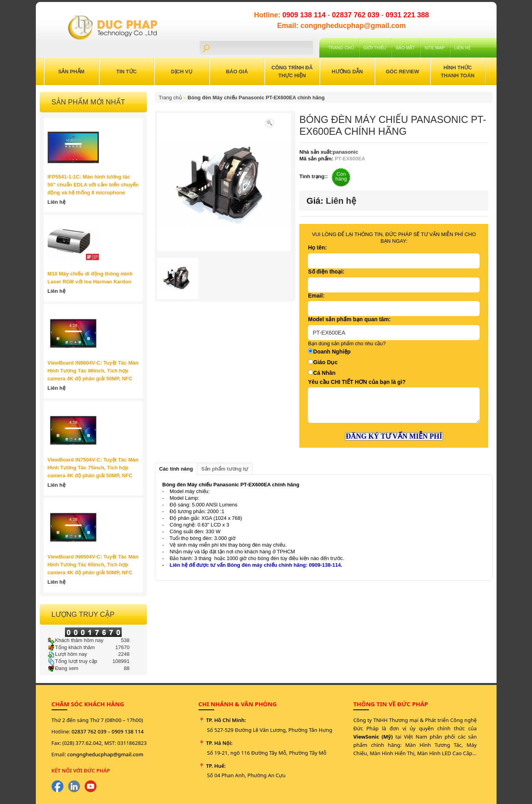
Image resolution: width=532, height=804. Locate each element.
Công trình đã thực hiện (292, 72)
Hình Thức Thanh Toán (458, 72)
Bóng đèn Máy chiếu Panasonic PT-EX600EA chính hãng (256, 98)
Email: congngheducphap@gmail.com (342, 26)
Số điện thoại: (326, 272)
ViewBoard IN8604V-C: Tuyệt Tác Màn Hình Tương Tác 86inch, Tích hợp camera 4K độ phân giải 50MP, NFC (93, 371)
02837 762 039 (357, 15)
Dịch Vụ (182, 72)
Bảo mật (405, 48)
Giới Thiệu (375, 48)
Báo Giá (237, 72)
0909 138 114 (305, 15)
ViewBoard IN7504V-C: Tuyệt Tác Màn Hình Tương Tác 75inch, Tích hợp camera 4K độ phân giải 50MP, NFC (93, 468)
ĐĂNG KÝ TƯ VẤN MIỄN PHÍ (394, 436)
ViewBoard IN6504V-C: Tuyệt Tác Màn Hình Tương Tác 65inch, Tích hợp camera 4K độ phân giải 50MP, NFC (93, 565)
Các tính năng (176, 469)
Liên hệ (462, 48)
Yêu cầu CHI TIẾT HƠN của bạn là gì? (357, 382)
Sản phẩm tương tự (225, 469)
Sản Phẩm (71, 72)
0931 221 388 (407, 15)
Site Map (435, 48)
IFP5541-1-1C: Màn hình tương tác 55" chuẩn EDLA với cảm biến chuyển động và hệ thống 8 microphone (93, 185)
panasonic (345, 152)
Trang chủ (341, 48)
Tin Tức (126, 72)
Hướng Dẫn (347, 72)
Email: (316, 296)
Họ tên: (317, 248)
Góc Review (403, 72)
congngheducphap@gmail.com (105, 754)
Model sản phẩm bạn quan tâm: (349, 319)
